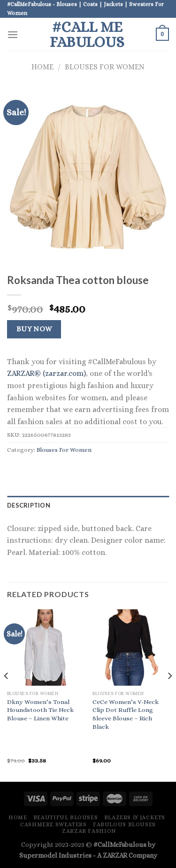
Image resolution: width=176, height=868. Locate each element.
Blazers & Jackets (135, 817)
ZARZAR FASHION (89, 831)
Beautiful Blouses (65, 817)
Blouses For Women (105, 67)
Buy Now (34, 329)
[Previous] (7, 695)
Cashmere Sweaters (53, 824)
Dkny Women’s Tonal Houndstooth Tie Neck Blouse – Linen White (40, 710)
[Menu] (13, 34)
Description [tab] (29, 505)
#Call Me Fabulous (87, 34)
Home (42, 67)
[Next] (169, 695)
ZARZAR (115, 855)
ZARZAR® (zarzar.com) (46, 373)
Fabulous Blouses (124, 824)
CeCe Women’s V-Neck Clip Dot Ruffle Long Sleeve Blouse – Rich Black (126, 714)
